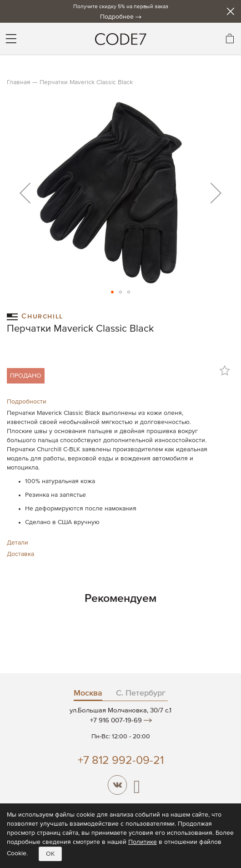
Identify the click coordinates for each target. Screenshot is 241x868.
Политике (143, 842)
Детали (18, 543)
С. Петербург (141, 693)
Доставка (20, 554)
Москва (88, 693)
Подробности (27, 402)
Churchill (35, 316)
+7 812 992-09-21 (121, 761)
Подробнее (117, 17)
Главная (19, 82)
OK (50, 854)
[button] (25, 193)
